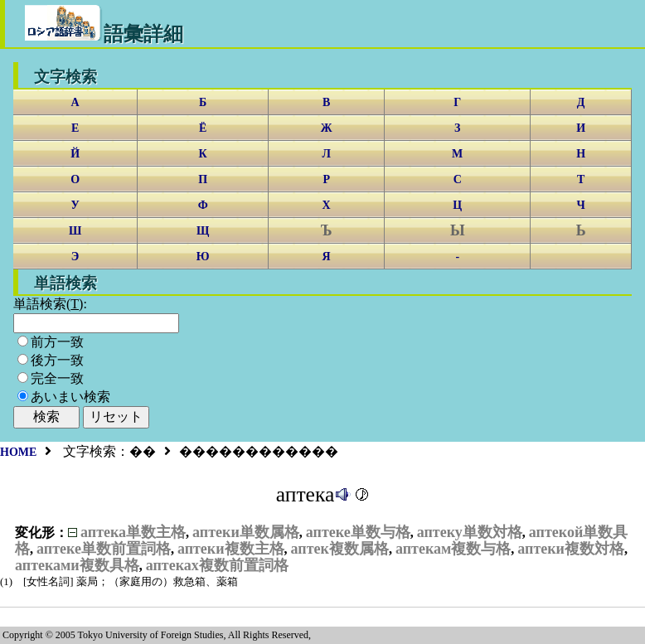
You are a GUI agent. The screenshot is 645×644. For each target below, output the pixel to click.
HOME (18, 452)
